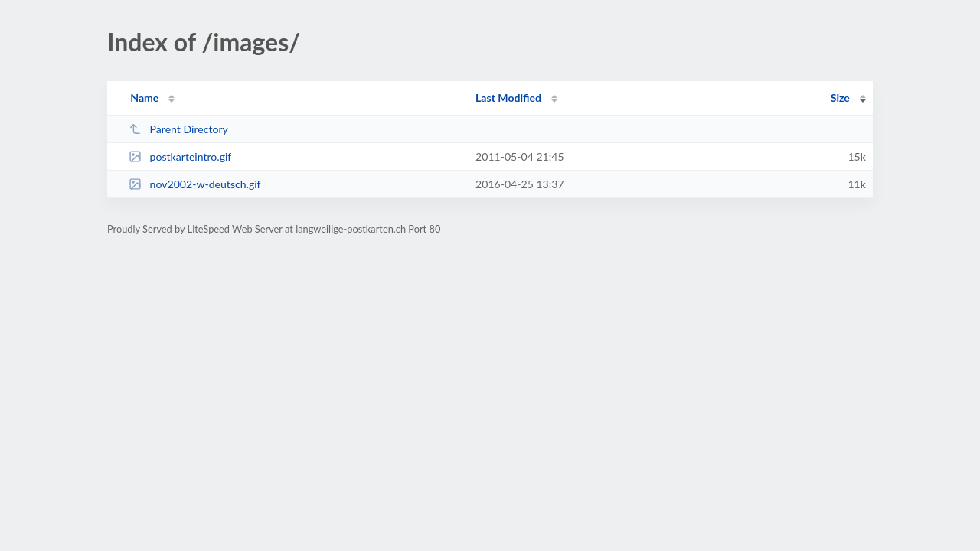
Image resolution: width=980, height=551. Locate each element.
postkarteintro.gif (180, 156)
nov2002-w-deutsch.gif (194, 184)
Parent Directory (178, 129)
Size (840, 98)
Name (144, 98)
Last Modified (508, 98)
